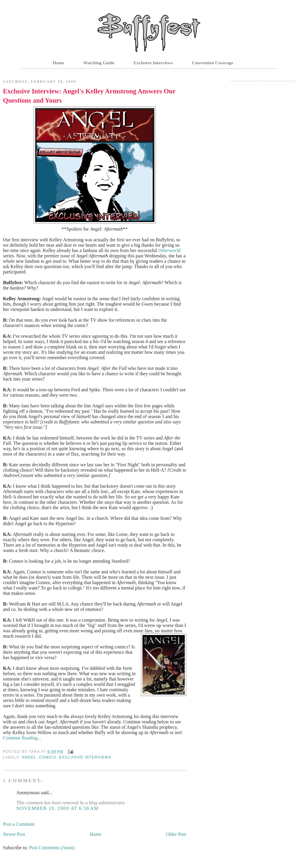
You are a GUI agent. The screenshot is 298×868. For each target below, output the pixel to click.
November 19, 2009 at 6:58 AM (58, 808)
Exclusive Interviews (153, 63)
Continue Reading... (22, 738)
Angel (29, 757)
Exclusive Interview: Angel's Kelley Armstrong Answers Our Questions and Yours (89, 96)
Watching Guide (99, 63)
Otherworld (169, 250)
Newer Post (14, 834)
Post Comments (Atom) (52, 848)
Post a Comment (19, 824)
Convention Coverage (213, 63)
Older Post (176, 834)
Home (58, 63)
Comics (48, 757)
